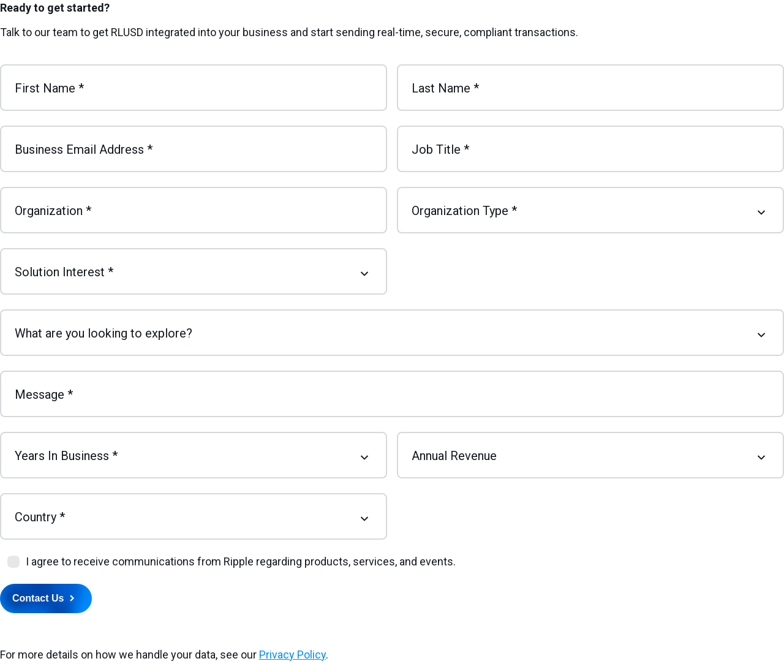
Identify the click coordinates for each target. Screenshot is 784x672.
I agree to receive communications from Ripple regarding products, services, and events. (241, 561)
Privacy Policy (292, 655)
